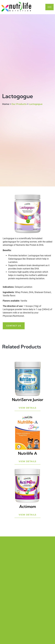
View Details (28, 408)
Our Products (19, 104)
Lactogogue (36, 104)
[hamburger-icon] (50, 7)
